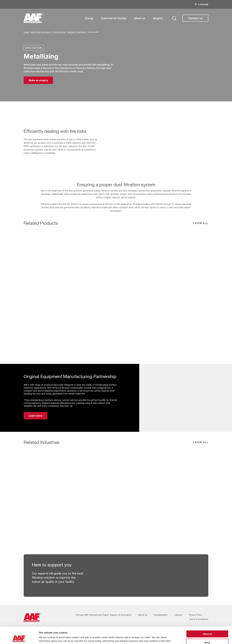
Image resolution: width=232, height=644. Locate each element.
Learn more (36, 416)
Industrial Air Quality (114, 18)
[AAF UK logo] (33, 18)
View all (202, 223)
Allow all (207, 618)
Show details (155, 638)
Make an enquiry (38, 80)
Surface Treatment (77, 32)
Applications (59, 32)
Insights (158, 18)
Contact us (195, 18)
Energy (89, 18)
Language (203, 4)
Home (26, 32)
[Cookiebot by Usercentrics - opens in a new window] (19, 638)
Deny (207, 627)
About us (140, 18)
